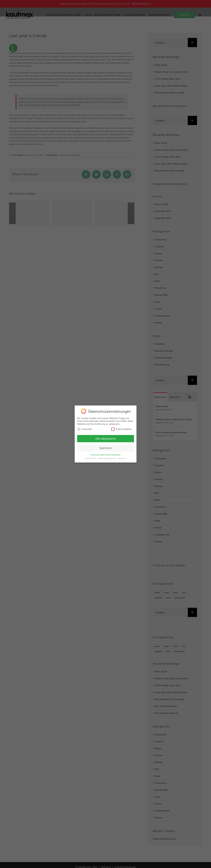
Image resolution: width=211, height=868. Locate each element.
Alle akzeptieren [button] (106, 439)
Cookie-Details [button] (91, 458)
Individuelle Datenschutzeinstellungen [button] (105, 455)
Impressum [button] (122, 458)
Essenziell (84, 429)
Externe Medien (121, 429)
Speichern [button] (106, 448)
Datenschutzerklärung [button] (107, 458)
